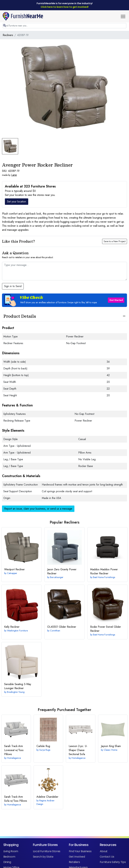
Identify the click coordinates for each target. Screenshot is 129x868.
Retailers (74, 862)
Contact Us (107, 857)
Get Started (116, 300)
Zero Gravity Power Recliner (62, 571)
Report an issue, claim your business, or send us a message (38, 509)
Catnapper (12, 573)
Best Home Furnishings (104, 577)
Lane (14, 175)
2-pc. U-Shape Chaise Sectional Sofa (78, 750)
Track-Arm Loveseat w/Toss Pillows (14, 750)
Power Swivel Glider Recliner (106, 629)
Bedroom (9, 857)
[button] (124, 16)
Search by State (43, 857)
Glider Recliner (62, 627)
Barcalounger (57, 577)
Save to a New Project (115, 241)
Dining (7, 862)
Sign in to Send (13, 286)
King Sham (111, 746)
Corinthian (55, 631)
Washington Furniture (17, 631)
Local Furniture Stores (47, 851)
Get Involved (77, 857)
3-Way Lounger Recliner (18, 686)
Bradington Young (16, 692)
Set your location (17, 202)
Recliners (8, 35)
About (104, 851)
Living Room (11, 851)
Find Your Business (80, 851)
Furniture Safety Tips (113, 862)
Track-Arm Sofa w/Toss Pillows (16, 799)
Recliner (14, 569)
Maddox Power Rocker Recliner (104, 571)
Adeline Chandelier (47, 797)
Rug (43, 746)
